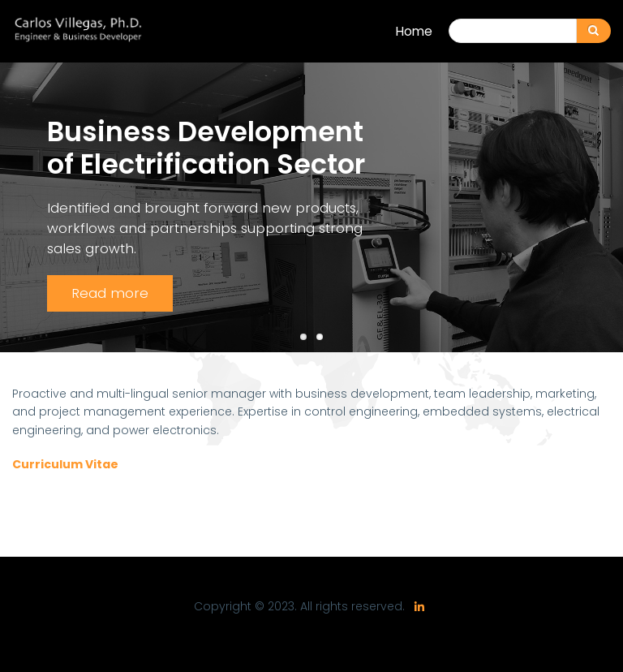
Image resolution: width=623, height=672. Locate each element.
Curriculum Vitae (65, 464)
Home (414, 31)
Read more (110, 293)
